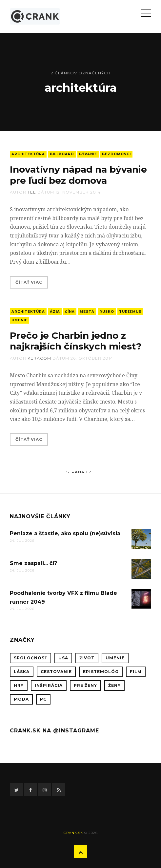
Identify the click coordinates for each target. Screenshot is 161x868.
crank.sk (73, 833)
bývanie (88, 154)
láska (22, 672)
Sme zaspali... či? (33, 563)
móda (21, 699)
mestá (87, 312)
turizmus (130, 312)
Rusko (107, 312)
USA (63, 658)
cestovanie (56, 672)
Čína (70, 312)
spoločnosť (30, 658)
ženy (114, 685)
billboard (62, 154)
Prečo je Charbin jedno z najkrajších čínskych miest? (76, 341)
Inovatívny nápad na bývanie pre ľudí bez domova (78, 175)
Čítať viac (29, 282)
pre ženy (85, 685)
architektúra (28, 154)
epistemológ (101, 672)
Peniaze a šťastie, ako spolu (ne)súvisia (65, 533)
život (87, 658)
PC (43, 699)
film (136, 672)
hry (19, 685)
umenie (20, 320)
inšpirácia (49, 685)
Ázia (55, 312)
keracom (39, 358)
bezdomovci (116, 154)
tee (32, 192)
